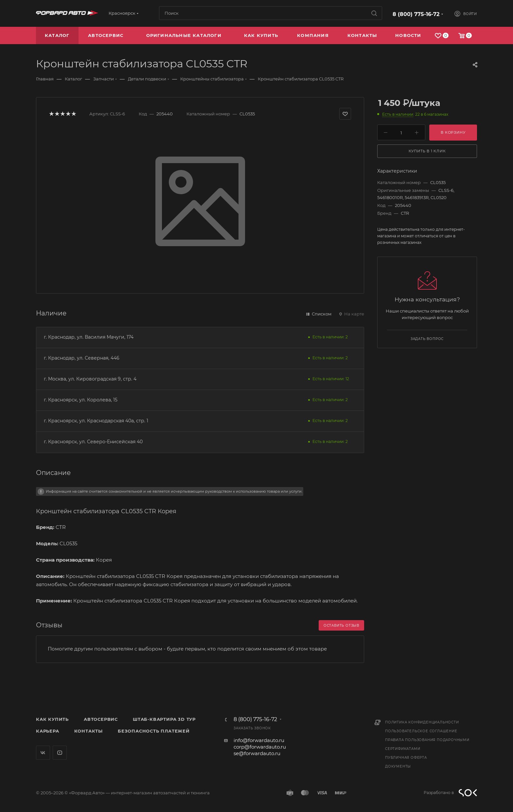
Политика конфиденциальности (422, 722)
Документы (398, 766)
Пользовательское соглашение (421, 731)
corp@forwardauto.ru (260, 747)
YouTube (60, 753)
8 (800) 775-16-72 (416, 14)
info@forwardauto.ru (259, 740)
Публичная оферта (406, 758)
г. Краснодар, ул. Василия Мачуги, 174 (89, 337)
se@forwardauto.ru (257, 753)
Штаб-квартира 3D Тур (164, 719)
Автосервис (101, 719)
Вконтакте (43, 753)
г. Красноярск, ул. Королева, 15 (81, 400)
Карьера (48, 731)
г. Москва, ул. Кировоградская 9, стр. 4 (90, 379)
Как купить (52, 719)
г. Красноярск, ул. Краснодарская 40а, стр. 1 (96, 421)
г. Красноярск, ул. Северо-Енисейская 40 (93, 442)
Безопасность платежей (154, 731)
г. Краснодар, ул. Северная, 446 (82, 358)
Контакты (88, 731)
